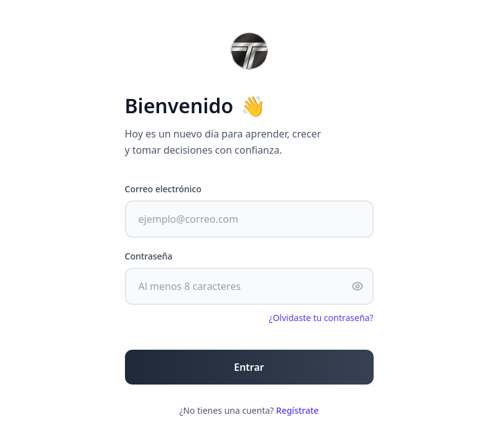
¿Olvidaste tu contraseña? (321, 318)
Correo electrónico (164, 189)
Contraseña (149, 256)
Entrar (249, 367)
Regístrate (297, 410)
